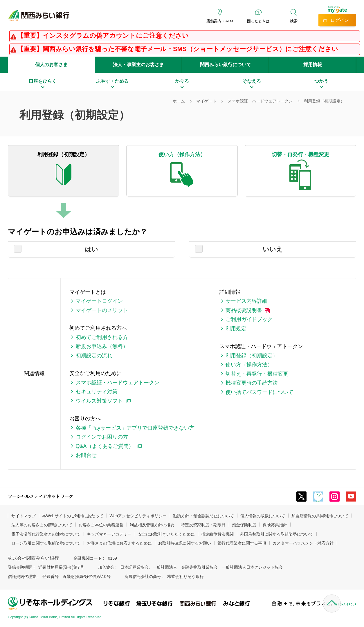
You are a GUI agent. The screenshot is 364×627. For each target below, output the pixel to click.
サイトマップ (24, 516)
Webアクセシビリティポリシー (138, 516)
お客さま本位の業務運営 (101, 525)
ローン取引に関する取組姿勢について (46, 543)
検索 (294, 21)
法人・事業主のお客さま (138, 65)
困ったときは (258, 21)
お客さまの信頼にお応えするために (119, 543)
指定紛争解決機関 (217, 534)
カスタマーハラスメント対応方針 (303, 543)
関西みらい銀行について (226, 65)
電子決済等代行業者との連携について (46, 534)
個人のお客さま (51, 65)
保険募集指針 (275, 525)
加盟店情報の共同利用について (320, 516)
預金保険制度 (244, 525)
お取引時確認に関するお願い (185, 543)
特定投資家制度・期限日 (203, 525)
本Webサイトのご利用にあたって (73, 516)
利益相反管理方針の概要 (152, 525)
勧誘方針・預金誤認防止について (203, 516)
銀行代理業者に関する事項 (242, 543)
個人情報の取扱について (263, 516)
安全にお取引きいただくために (166, 534)
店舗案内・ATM (220, 21)
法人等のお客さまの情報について (42, 525)
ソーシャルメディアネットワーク (40, 496)
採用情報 (313, 65)
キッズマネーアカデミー (109, 534)
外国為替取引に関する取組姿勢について (277, 534)
